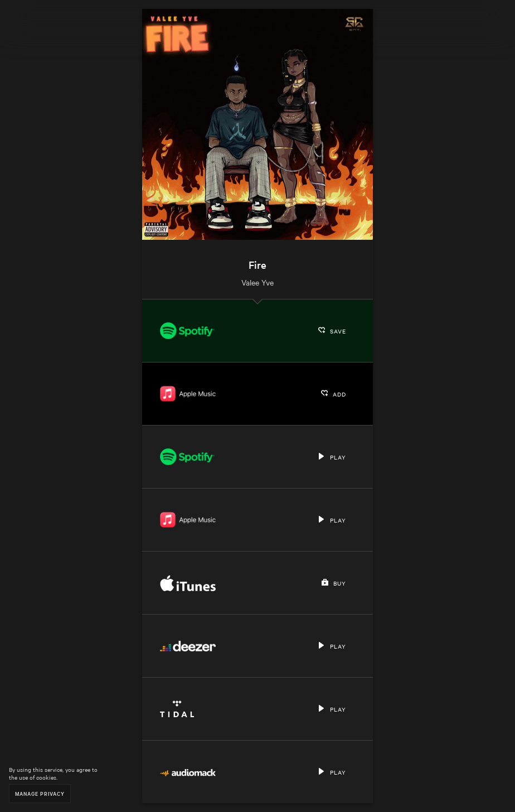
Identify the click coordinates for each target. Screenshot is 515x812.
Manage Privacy (40, 793)
